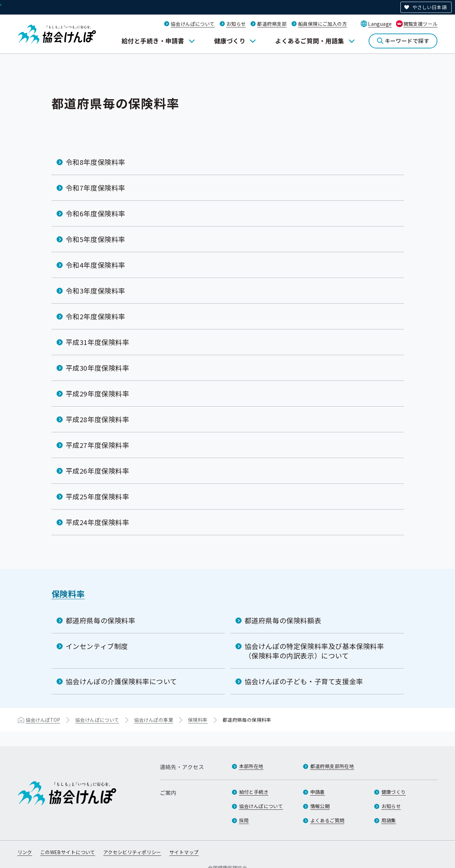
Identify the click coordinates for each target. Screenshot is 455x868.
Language (380, 24)
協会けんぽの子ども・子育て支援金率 (304, 681)
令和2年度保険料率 (96, 316)
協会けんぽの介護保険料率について (121, 681)
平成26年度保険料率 (98, 471)
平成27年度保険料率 (98, 445)
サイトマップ (184, 852)
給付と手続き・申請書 (153, 41)
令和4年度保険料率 (96, 265)
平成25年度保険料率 (98, 496)
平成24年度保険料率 (98, 522)
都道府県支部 (272, 24)
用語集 (389, 820)
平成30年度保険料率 (98, 368)
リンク (25, 852)
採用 (244, 820)
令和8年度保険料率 (96, 162)
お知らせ (236, 24)
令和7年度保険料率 (96, 188)
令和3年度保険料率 (96, 291)
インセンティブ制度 (97, 646)
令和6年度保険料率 (96, 213)
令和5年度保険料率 (96, 239)
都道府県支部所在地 (332, 766)
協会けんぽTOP (43, 720)
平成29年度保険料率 (98, 394)
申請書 (318, 792)
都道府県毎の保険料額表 (283, 620)
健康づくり (230, 41)
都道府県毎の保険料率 (101, 620)
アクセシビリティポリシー (132, 852)
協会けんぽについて (193, 24)
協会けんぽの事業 (154, 720)
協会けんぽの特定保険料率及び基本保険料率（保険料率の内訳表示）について (314, 651)
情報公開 (320, 806)
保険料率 (68, 594)
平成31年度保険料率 (98, 342)
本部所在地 (251, 766)
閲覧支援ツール (421, 24)
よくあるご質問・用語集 (309, 41)
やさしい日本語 (429, 7)
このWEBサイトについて (68, 852)
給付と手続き (254, 792)
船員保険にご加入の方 (323, 24)
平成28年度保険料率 (98, 419)
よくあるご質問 (327, 820)
